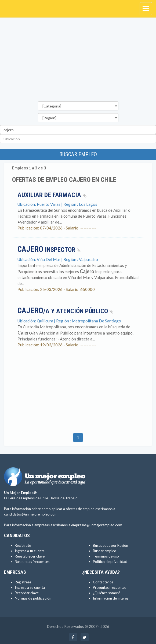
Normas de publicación (33, 598)
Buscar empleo (78, 154)
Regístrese (23, 582)
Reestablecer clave (30, 556)
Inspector (49, 250)
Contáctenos (103, 582)
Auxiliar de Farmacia (52, 195)
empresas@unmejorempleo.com (97, 525)
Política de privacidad (110, 562)
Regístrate (23, 545)
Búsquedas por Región (110, 545)
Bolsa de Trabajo (64, 498)
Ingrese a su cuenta (30, 587)
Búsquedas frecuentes (32, 562)
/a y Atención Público (65, 311)
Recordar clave (27, 593)
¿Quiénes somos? (107, 593)
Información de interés (111, 598)
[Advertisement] (78, 61)
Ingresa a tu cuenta (30, 551)
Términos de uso (106, 556)
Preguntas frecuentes (110, 587)
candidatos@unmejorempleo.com (31, 514)
